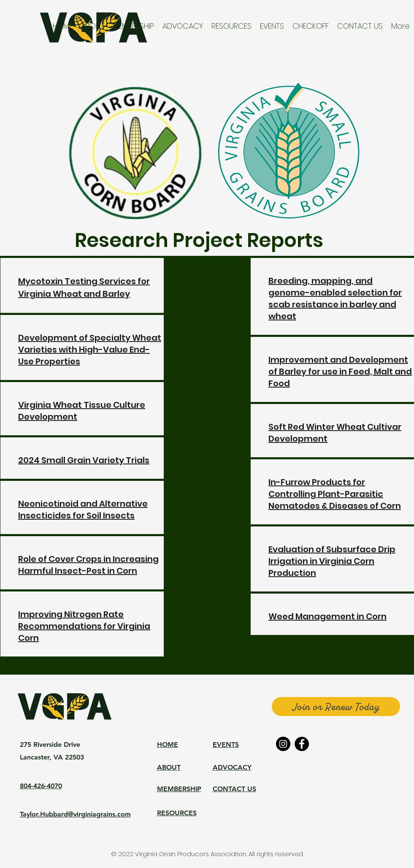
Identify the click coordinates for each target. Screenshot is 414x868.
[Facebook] (302, 744)
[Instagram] (283, 744)
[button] (93, 26)
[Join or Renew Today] (336, 707)
